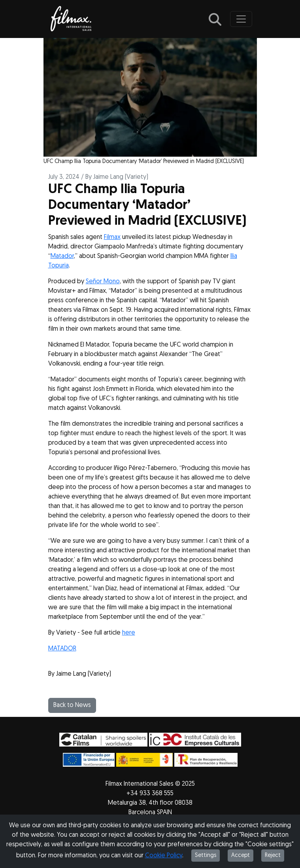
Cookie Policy (164, 856)
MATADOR (62, 649)
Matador (62, 256)
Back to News (72, 705)
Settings (206, 856)
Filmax (112, 237)
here (129, 633)
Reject (273, 856)
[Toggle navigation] (241, 19)
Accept (241, 856)
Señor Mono (103, 282)
